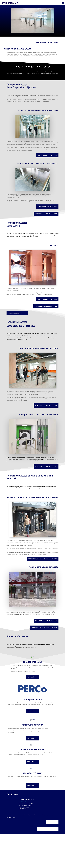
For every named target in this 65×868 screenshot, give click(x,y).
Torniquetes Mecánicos (17, 313)
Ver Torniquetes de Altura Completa (43, 559)
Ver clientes (52, 822)
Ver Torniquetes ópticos (47, 155)
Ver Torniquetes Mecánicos (46, 214)
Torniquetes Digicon (32, 725)
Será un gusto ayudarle (48, 829)
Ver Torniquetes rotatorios (46, 306)
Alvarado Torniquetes (32, 750)
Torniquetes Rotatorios (47, 207)
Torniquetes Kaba (32, 662)
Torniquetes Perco (32, 700)
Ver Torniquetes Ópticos (47, 299)
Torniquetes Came (32, 773)
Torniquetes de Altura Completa (44, 628)
